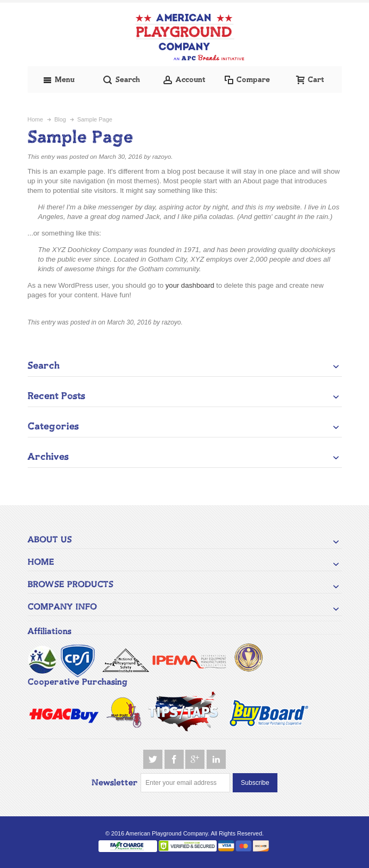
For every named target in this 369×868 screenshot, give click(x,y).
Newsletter (115, 783)
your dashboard (190, 285)
